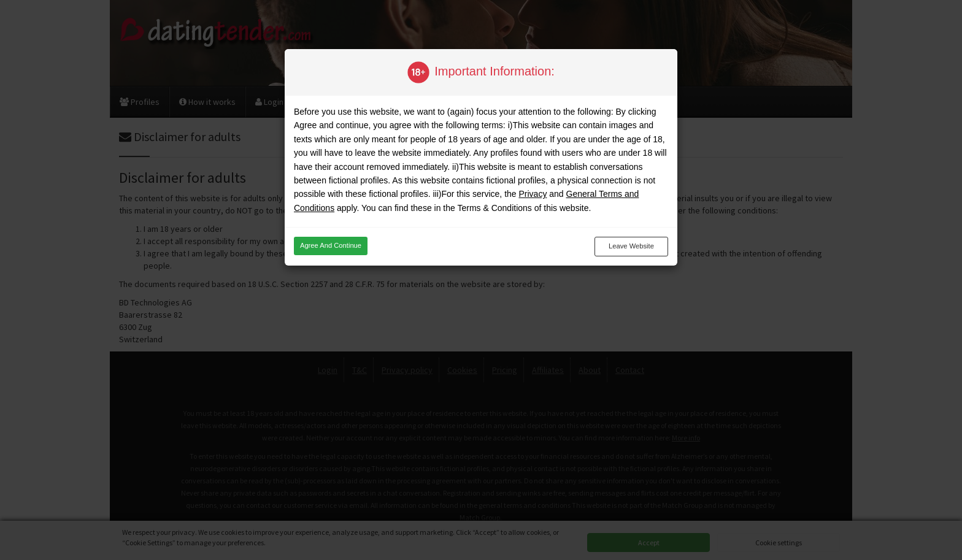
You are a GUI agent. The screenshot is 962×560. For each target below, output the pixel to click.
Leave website (631, 246)
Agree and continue (331, 245)
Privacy (533, 194)
